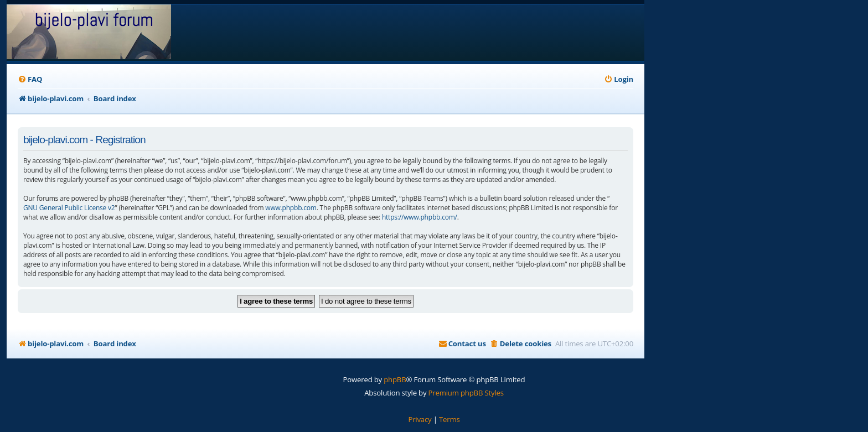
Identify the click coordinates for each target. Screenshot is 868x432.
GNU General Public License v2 (69, 208)
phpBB (395, 379)
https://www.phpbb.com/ (420, 217)
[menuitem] (30, 79)
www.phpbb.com (291, 208)
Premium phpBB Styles (466, 393)
